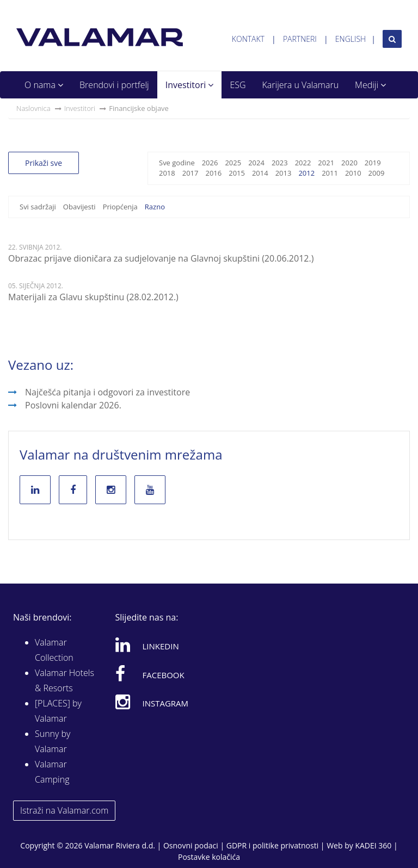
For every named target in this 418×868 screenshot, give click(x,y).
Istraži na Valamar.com (64, 810)
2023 (280, 163)
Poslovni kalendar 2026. (73, 405)
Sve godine (177, 163)
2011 (330, 173)
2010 (353, 173)
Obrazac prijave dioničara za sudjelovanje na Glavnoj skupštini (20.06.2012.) (161, 258)
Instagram (152, 702)
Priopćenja (120, 207)
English (351, 39)
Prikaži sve (44, 163)
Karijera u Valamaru (301, 85)
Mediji (370, 85)
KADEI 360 (373, 845)
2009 (377, 173)
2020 (349, 163)
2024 (256, 163)
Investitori (190, 85)
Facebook (150, 673)
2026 (210, 163)
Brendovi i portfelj (114, 85)
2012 (306, 173)
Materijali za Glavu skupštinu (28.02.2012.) (93, 297)
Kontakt (248, 39)
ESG (238, 85)
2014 (260, 173)
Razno (155, 207)
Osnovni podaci (191, 845)
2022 (303, 163)
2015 (237, 173)
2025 (233, 163)
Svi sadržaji (38, 207)
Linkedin (147, 644)
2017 (190, 173)
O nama (44, 85)
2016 (213, 173)
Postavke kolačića (209, 857)
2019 (373, 163)
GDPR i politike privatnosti (272, 845)
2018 (167, 173)
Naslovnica (33, 108)
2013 (284, 173)
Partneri (300, 39)
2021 (326, 163)
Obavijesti (79, 207)
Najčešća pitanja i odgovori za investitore (107, 392)
